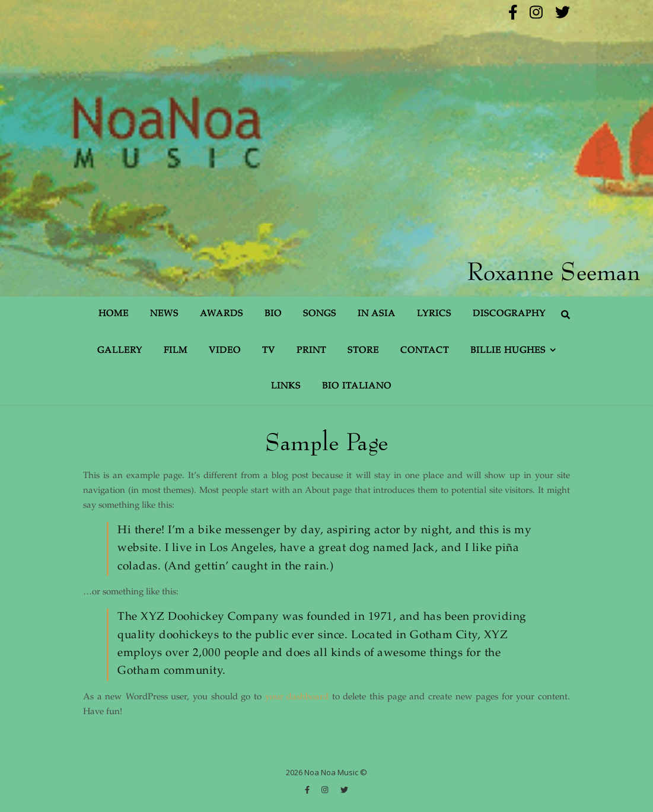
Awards (222, 314)
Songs (320, 314)
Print (311, 351)
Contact (425, 351)
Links (286, 386)
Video (225, 351)
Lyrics (434, 314)
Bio (273, 314)
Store (363, 351)
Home (114, 314)
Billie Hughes (508, 351)
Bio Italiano (357, 386)
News (164, 314)
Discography (509, 314)
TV (269, 351)
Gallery (120, 351)
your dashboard (297, 697)
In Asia (377, 314)
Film (176, 351)
